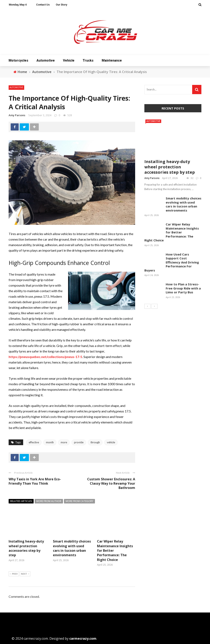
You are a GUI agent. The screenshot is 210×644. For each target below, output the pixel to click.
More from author (49, 501)
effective (34, 442)
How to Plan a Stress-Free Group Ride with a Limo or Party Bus (183, 288)
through (95, 442)
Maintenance (112, 60)
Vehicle (69, 60)
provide (79, 442)
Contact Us (43, 5)
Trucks (88, 60)
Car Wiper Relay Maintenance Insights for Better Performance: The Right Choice (172, 232)
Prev (14, 574)
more (64, 442)
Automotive (46, 60)
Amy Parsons (17, 115)
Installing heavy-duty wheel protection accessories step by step (26, 548)
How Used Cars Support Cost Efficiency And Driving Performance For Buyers (172, 262)
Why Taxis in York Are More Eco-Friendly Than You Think (35, 481)
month (50, 442)
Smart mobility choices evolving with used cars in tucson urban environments (72, 548)
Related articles (21, 501)
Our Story (61, 5)
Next (25, 574)
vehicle (111, 442)
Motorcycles (18, 60)
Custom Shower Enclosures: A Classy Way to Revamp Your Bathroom (111, 483)
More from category (79, 501)
